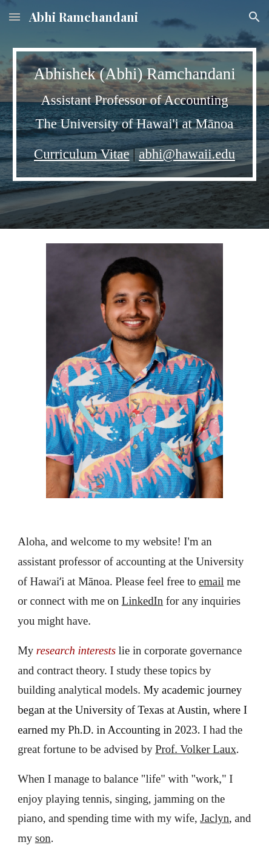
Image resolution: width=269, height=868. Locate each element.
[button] (15, 17)
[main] (134, 114)
